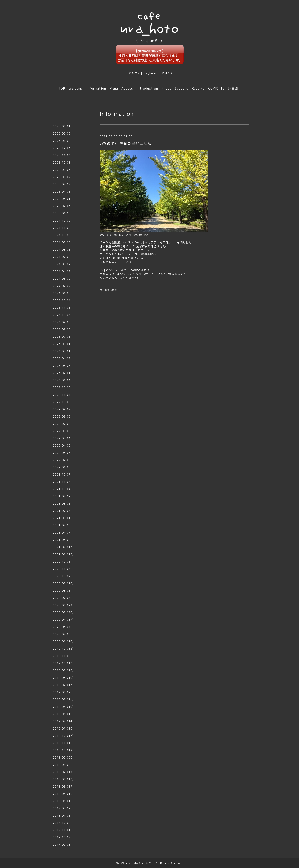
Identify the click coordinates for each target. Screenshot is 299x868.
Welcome (76, 88)
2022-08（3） (63, 416)
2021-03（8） (63, 540)
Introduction (147, 88)
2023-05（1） (63, 351)
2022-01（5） (63, 467)
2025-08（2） (63, 177)
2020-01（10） (64, 641)
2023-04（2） (63, 358)
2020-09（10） (64, 583)
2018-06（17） (64, 779)
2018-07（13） (64, 772)
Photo (167, 88)
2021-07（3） (63, 511)
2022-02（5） (63, 460)
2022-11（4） (63, 395)
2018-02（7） (63, 808)
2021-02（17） (64, 547)
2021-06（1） (63, 518)
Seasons (182, 88)
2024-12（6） (63, 221)
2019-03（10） (64, 714)
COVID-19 (216, 88)
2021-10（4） (63, 489)
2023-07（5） (63, 337)
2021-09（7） (63, 496)
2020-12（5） (63, 562)
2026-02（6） (63, 134)
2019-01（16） (64, 728)
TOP (62, 88)
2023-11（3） (63, 308)
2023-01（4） (63, 380)
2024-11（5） (63, 228)
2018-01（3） (63, 816)
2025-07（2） (63, 184)
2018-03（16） (64, 801)
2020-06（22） (64, 605)
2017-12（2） (63, 823)
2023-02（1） (63, 373)
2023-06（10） (64, 344)
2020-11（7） (63, 569)
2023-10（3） (63, 315)
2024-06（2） (63, 264)
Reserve (198, 88)
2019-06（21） (64, 692)
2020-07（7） (63, 598)
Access (127, 88)
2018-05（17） (64, 787)
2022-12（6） (63, 387)
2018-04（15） (64, 794)
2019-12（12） (64, 649)
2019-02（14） (64, 721)
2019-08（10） (64, 678)
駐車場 (233, 88)
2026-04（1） (63, 126)
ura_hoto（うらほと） (140, 863)
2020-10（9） (63, 576)
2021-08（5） (63, 504)
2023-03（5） (63, 366)
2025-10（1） (63, 163)
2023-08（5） (63, 329)
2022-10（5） (63, 402)
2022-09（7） (63, 409)
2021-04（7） (63, 533)
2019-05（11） (64, 699)
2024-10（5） (63, 235)
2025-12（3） (63, 148)
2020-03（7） (63, 627)
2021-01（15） (64, 554)
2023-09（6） (63, 322)
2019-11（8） (63, 656)
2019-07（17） (64, 685)
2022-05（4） (63, 438)
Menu (114, 88)
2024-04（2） (63, 271)
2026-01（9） (63, 141)
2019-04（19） (64, 707)
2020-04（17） (64, 620)
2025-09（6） (63, 170)
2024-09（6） (63, 242)
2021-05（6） (63, 525)
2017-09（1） (63, 845)
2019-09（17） (64, 670)
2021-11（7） (63, 482)
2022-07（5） (63, 424)
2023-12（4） (63, 300)
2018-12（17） (64, 736)
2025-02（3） (63, 206)
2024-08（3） (63, 250)
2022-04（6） (63, 446)
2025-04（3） (63, 192)
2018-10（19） (64, 750)
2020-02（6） (63, 634)
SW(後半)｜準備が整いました (126, 143)
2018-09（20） (64, 758)
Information (96, 88)
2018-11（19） (64, 743)
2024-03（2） (63, 279)
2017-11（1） (63, 830)
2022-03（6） (63, 453)
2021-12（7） (63, 475)
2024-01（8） (63, 293)
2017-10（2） (63, 837)
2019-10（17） (64, 663)
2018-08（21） (64, 765)
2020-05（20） (64, 612)
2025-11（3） (63, 155)
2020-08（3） (63, 591)
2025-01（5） (63, 213)
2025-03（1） (63, 199)
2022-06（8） (63, 431)
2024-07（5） (63, 257)
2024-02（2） (63, 286)
